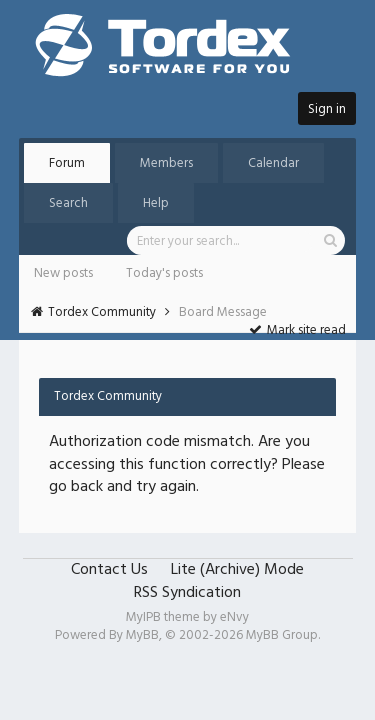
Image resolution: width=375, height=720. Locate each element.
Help (156, 203)
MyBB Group (282, 635)
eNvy (234, 617)
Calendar (273, 163)
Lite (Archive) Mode (237, 570)
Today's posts (164, 273)
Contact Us (109, 570)
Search (68, 203)
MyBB (142, 635)
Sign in (327, 109)
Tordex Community (102, 312)
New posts (63, 273)
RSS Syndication (187, 593)
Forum (67, 163)
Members (166, 163)
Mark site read (297, 330)
